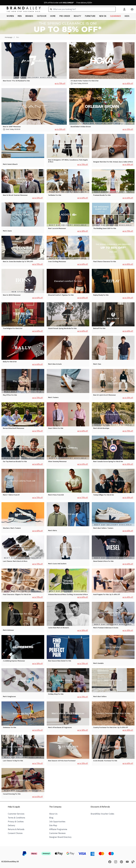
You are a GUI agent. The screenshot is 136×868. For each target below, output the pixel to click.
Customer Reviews (57, 833)
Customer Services (16, 814)
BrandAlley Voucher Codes (102, 814)
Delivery (12, 825)
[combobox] (82, 9)
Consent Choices (15, 833)
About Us (53, 814)
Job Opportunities (57, 822)
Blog (51, 818)
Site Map (53, 825)
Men (18, 37)
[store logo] (22, 9)
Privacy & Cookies (16, 822)
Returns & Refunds (16, 829)
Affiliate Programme (58, 829)
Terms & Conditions (16, 818)
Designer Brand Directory (60, 837)
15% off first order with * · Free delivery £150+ (68, 3)
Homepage (9, 37)
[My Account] (124, 9)
